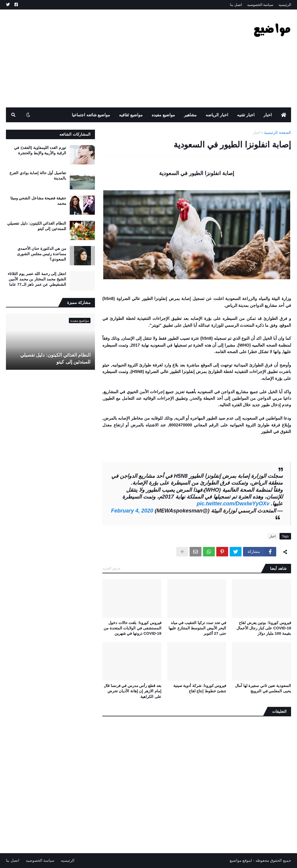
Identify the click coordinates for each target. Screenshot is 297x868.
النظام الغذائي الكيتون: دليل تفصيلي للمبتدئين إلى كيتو (37, 226)
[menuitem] (284, 115)
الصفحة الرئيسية (278, 132)
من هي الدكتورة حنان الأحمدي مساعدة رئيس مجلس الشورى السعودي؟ (42, 254)
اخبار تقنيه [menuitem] (246, 115)
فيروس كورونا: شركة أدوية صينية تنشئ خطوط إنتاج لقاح (200, 688)
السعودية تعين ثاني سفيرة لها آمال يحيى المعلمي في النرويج (263, 688)
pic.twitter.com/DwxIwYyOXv (233, 504)
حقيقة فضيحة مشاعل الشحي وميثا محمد (38, 201)
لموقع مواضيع (241, 860)
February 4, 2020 (132, 511)
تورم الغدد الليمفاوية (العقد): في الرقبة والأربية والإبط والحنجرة (40, 150)
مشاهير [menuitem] (190, 115)
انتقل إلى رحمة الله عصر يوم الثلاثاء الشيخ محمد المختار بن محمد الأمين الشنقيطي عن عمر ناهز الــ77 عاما (37, 279)
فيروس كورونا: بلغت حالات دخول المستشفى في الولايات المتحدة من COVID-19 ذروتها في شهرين (132, 628)
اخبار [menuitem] (268, 115)
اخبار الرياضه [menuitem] (217, 115)
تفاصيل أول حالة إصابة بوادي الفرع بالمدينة (38, 176)
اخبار (257, 132)
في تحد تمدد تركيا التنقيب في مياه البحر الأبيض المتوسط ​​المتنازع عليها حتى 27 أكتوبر (197, 628)
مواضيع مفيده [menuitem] (163, 115)
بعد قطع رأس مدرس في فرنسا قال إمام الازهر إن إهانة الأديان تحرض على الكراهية (133, 691)
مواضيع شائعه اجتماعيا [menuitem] (91, 115)
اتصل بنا (236, 5)
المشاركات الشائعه (75, 134)
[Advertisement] (114, 58)
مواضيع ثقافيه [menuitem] (131, 115)
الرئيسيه (285, 5)
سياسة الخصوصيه (260, 5)
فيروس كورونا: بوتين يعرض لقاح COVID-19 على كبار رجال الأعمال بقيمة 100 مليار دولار (264, 628)
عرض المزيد (112, 568)
